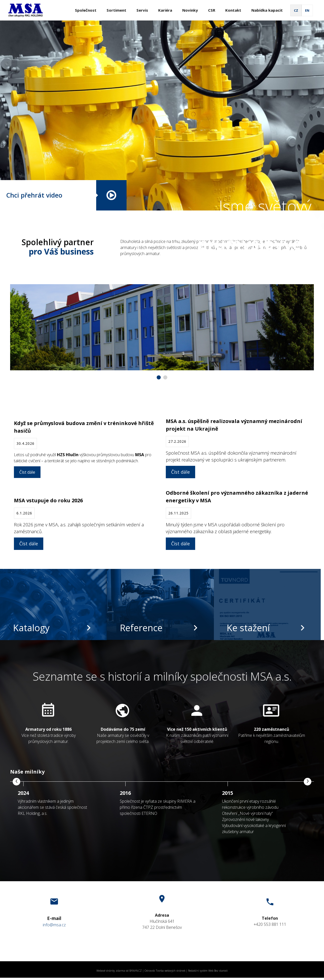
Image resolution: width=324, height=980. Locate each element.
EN (307, 10)
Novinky (190, 10)
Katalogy (31, 628)
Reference (141, 628)
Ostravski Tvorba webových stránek (165, 971)
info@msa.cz (54, 925)
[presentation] (16, 782)
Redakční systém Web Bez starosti (208, 971)
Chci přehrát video (34, 195)
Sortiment (116, 10)
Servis (142, 10)
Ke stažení (248, 628)
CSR (212, 10)
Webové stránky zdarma (111, 971)
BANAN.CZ (136, 971)
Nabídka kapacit (267, 10)
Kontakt (233, 10)
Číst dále (27, 472)
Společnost (86, 10)
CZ (296, 10)
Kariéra (165, 10)
